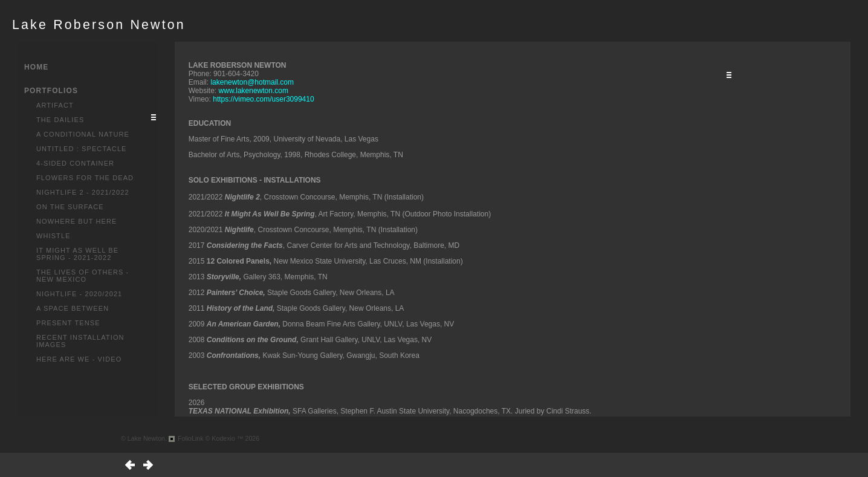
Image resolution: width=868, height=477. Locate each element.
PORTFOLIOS (51, 91)
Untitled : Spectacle (82, 149)
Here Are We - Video (79, 359)
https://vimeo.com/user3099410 (263, 99)
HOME (36, 67)
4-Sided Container (75, 163)
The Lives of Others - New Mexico (83, 276)
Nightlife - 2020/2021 (79, 294)
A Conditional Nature (83, 134)
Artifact (55, 105)
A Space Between (73, 308)
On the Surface (70, 207)
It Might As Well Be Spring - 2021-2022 (77, 254)
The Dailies (60, 120)
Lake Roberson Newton (99, 25)
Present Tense (68, 323)
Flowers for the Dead (85, 178)
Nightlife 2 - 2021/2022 (83, 192)
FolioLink (191, 438)
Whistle (53, 236)
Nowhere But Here (77, 221)
